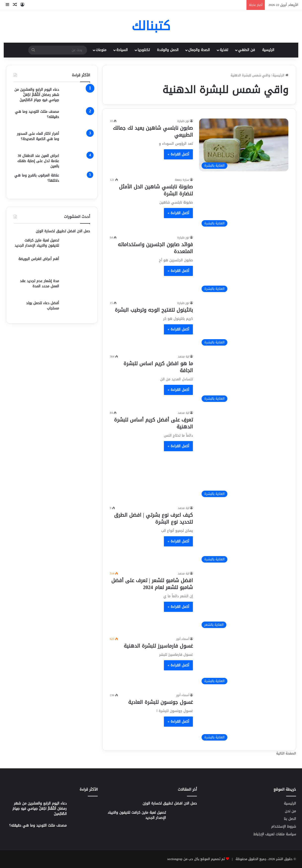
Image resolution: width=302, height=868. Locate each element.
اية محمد (183, 357)
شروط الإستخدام (284, 826)
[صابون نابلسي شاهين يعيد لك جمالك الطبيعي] (244, 145)
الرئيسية (268, 50)
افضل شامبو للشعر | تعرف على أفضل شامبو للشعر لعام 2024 (152, 584)
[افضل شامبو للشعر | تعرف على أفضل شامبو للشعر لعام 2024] (244, 601)
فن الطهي (246, 50)
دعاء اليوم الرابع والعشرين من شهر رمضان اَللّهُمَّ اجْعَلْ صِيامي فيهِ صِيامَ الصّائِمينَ (37, 95)
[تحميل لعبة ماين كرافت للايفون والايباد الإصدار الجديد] (76, 245)
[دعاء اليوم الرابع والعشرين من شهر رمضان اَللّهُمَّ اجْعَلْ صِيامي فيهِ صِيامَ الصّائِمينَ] (76, 96)
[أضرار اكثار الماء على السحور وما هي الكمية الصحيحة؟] (76, 140)
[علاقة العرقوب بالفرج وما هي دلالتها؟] (76, 182)
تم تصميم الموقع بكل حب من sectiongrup (196, 859)
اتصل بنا (290, 819)
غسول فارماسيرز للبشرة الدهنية (158, 646)
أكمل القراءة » (178, 154)
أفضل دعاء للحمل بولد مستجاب (43, 306)
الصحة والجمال (199, 50)
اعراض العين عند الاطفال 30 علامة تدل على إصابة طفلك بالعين (38, 161)
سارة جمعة (182, 180)
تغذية (224, 50)
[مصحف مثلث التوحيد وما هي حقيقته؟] (76, 118)
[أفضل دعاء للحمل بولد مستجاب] (76, 308)
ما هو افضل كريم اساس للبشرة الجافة (158, 367)
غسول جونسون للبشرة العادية (161, 702)
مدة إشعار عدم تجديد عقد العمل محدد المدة (39, 284)
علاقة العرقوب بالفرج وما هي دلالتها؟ (37, 178)
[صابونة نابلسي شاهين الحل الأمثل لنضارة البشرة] (244, 203)
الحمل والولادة (168, 50)
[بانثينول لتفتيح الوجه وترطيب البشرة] (244, 324)
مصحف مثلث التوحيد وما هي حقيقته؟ (37, 114)
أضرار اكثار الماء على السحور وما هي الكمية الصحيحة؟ (38, 136)
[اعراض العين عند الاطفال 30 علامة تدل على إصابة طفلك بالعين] (76, 161)
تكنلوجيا (144, 50)
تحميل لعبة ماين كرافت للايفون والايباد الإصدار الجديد (37, 243)
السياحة (122, 50)
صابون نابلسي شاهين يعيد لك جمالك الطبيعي (153, 131)
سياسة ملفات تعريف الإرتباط (275, 834)
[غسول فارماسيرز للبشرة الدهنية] (244, 662)
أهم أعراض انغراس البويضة (39, 259)
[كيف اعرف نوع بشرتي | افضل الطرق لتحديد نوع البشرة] (244, 535)
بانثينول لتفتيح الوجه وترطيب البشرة (154, 310)
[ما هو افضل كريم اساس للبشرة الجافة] (244, 379)
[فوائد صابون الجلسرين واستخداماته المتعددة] (244, 265)
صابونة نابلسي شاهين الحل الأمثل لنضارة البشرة (156, 190)
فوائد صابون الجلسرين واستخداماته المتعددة (155, 248)
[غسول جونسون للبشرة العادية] (244, 718)
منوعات (101, 50)
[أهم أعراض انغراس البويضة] (76, 266)
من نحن (290, 811)
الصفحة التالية (286, 753)
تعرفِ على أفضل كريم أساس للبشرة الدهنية (153, 423)
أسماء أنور (183, 639)
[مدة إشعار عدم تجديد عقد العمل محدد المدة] (76, 288)
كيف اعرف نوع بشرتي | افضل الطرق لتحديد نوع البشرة (153, 518)
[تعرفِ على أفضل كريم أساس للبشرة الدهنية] (244, 455)
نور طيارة (183, 121)
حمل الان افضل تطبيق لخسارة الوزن (63, 231)
